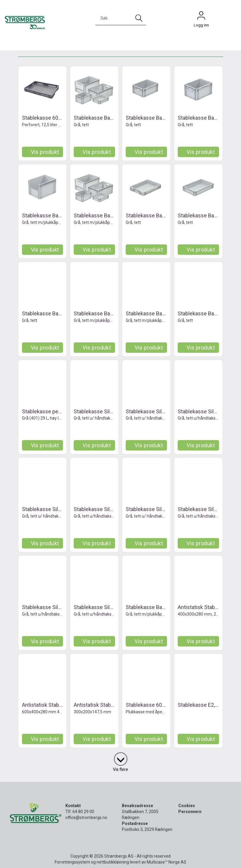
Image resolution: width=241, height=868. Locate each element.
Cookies (187, 806)
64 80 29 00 (83, 812)
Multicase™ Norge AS (167, 862)
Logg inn (201, 17)
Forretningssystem (72, 862)
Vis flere (120, 769)
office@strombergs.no (86, 818)
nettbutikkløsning (113, 862)
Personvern (190, 812)
